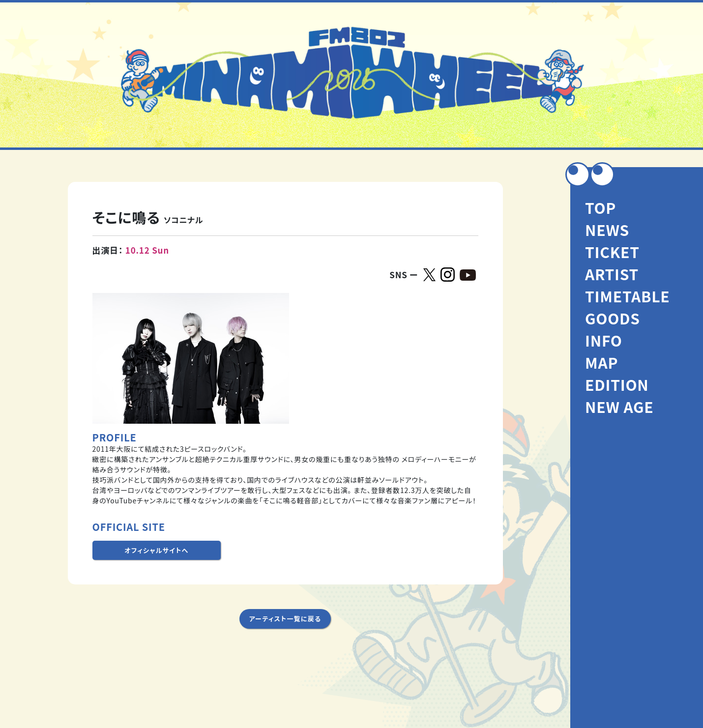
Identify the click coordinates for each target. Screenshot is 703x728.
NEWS (607, 230)
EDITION (617, 384)
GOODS (613, 318)
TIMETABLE (628, 296)
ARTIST (612, 274)
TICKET (612, 252)
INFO (604, 340)
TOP (600, 207)
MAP (601, 362)
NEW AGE (619, 407)
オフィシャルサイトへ (156, 550)
